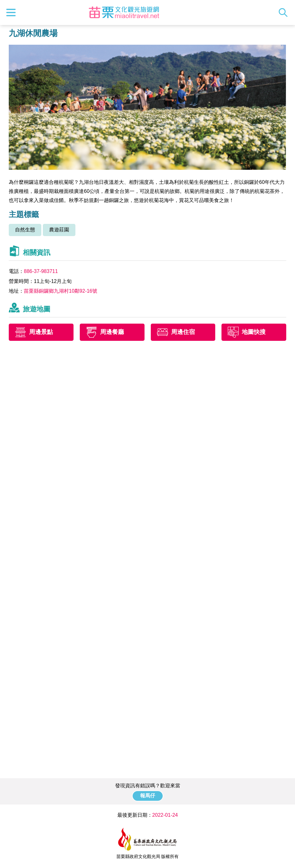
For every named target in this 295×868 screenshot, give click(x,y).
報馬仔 (148, 796)
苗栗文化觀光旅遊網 (124, 13)
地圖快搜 (254, 332)
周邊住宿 (183, 332)
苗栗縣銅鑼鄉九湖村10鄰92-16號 (61, 291)
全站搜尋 (285, 13)
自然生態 (25, 230)
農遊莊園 (59, 230)
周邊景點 (41, 332)
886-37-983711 (41, 271)
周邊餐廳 (112, 332)
